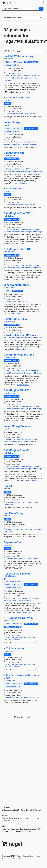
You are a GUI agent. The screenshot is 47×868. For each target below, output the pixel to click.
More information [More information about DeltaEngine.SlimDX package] (18, 421)
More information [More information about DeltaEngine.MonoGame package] (23, 385)
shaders (26, 638)
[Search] (41, 9)
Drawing (36, 598)
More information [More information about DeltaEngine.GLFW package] (19, 349)
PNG (11, 600)
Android (26, 144)
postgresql (10, 529)
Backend (15, 301)
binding (13, 638)
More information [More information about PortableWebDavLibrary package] (25, 92)
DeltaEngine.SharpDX (17, 249)
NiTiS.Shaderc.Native (17, 618)
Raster (6, 600)
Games (8, 301)
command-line (29, 502)
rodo (8, 125)
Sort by (7, 51)
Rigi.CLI (9, 486)
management (8, 504)
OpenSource (8, 144)
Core (38, 697)
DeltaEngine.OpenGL (17, 450)
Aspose (9, 581)
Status (5, 816)
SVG (31, 598)
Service (8, 697)
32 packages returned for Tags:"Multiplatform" (23, 36)
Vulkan (8, 142)
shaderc (32, 638)
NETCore (33, 76)
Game (21, 171)
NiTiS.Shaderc (13, 648)
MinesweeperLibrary (16, 285)
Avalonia (9, 114)
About (19, 856)
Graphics (36, 142)
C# (12, 142)
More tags (38, 171)
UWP (39, 76)
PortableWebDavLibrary (19, 56)
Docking (25, 114)
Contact (6, 807)
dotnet (6, 78)
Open (38, 169)
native (8, 638)
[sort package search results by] (26, 51)
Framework (33, 114)
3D (22, 142)
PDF (23, 600)
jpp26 (8, 516)
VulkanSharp (12, 122)
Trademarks (16, 859)
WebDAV (9, 76)
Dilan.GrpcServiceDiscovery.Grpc (22, 677)
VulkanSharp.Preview (17, 426)
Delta (17, 169)
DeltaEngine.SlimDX (16, 390)
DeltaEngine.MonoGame (19, 355)
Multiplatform (17, 114)
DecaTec (9, 59)
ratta (36, 558)
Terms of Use (28, 856)
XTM (8, 489)
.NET (27, 169)
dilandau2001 (11, 680)
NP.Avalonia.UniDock (17, 98)
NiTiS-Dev (10, 621)
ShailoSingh (11, 288)
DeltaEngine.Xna (14, 153)
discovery (15, 697)
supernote (9, 558)
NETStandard (24, 76)
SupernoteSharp (14, 542)
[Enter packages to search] (20, 9)
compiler (7, 640)
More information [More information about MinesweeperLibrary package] (14, 313)
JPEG (15, 600)
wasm (12, 531)
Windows (33, 144)
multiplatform (8, 80)
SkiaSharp (25, 598)
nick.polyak (10, 100)
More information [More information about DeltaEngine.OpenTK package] (18, 244)
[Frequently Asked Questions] (4, 826)
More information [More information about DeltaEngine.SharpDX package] (18, 279)
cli (9, 502)
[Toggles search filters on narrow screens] (41, 18)
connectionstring (20, 529)
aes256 (29, 529)
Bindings (17, 142)
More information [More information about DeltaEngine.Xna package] (21, 183)
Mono (35, 78)
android (6, 531)
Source (6, 171)
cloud (36, 502)
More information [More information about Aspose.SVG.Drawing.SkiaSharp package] (24, 612)
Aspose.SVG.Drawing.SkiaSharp (18, 575)
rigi (7, 502)
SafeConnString (14, 513)
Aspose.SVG (16, 598)
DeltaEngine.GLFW (16, 319)
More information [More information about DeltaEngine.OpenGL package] (31, 480)
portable (16, 76)
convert (16, 558)
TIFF (19, 600)
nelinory (9, 545)
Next (29, 717)
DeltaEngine (11, 155)
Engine (22, 169)
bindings (19, 638)
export (32, 558)
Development (29, 171)
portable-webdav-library (17, 78)
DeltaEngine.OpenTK (17, 213)
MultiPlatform (18, 144)
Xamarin (29, 78)
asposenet (16, 581)
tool (12, 502)
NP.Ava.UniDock (14, 189)
